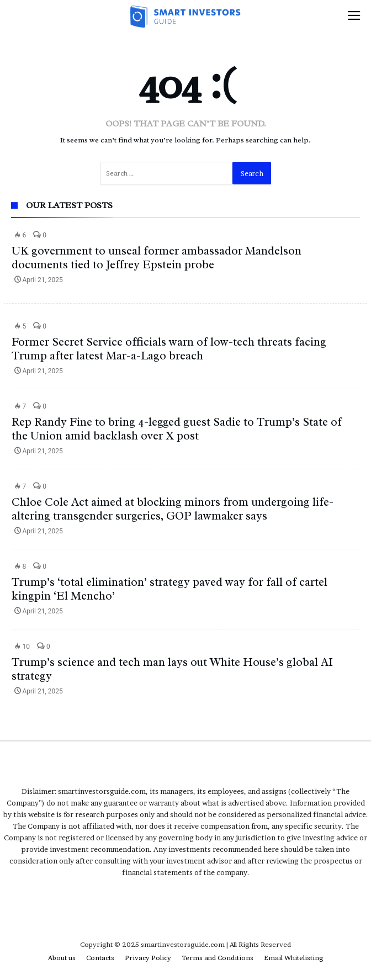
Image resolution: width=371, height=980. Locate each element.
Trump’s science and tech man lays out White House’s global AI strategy (172, 669)
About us (62, 958)
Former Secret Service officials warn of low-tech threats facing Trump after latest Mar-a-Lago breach (169, 349)
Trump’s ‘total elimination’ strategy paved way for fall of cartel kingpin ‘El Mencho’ (169, 589)
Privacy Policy (148, 958)
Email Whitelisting (294, 958)
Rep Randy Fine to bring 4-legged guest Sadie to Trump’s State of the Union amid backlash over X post (177, 429)
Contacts (100, 958)
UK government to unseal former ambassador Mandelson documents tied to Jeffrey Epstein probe (157, 258)
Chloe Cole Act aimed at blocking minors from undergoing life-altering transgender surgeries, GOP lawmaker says (173, 509)
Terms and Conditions (218, 958)
